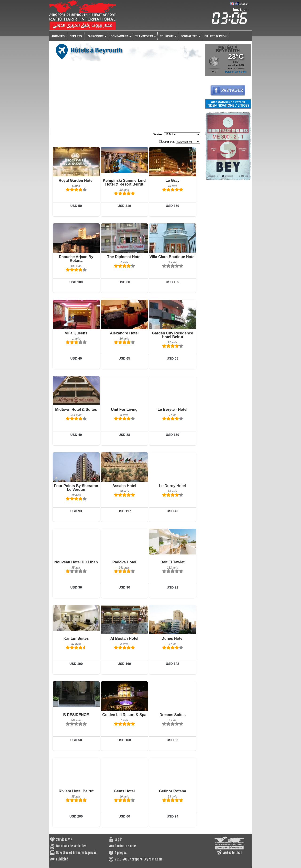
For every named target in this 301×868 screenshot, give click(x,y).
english (244, 4)
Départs (76, 36)
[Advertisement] (127, 97)
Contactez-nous (126, 846)
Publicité (62, 859)
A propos (121, 853)
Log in (119, 839)
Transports (144, 36)
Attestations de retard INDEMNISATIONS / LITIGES (228, 104)
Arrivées (58, 36)
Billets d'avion (216, 36)
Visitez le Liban (232, 853)
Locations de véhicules (71, 846)
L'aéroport (95, 36)
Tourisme (167, 36)
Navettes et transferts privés (76, 853)
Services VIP (64, 839)
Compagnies (119, 36)
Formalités (189, 36)
